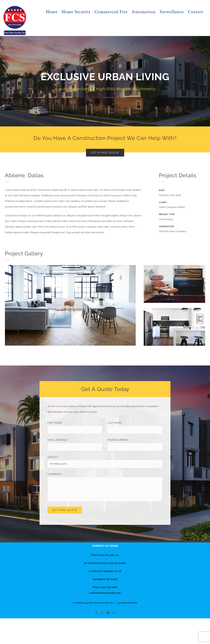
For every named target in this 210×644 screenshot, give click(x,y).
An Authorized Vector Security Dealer (105, 563)
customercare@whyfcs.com (105, 593)
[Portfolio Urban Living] (105, 81)
